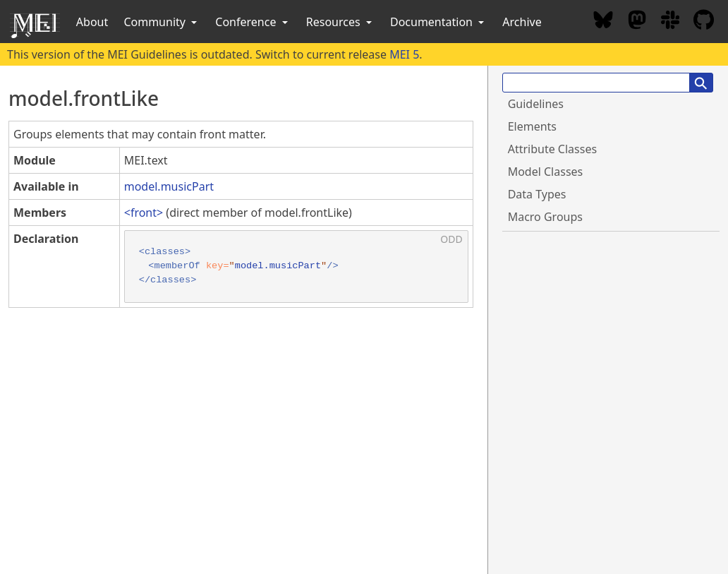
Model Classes (546, 172)
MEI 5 (404, 54)
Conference (253, 22)
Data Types (537, 194)
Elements (532, 126)
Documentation (438, 22)
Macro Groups (545, 217)
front (144, 213)
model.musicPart (169, 186)
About (92, 22)
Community (162, 22)
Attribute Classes (552, 149)
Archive (522, 22)
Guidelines (536, 104)
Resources (340, 22)
